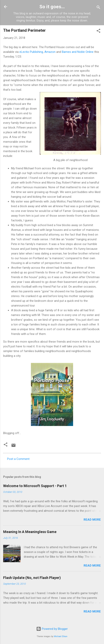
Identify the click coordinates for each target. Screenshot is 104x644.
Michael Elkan (61, 636)
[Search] (98, 8)
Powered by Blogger (52, 629)
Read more (92, 520)
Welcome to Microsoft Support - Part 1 (35, 486)
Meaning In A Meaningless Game (30, 532)
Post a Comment (18, 459)
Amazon (50, 52)
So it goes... (52, 7)
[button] (98, 31)
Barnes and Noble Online (78, 52)
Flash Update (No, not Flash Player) (32, 578)
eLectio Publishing (31, 52)
